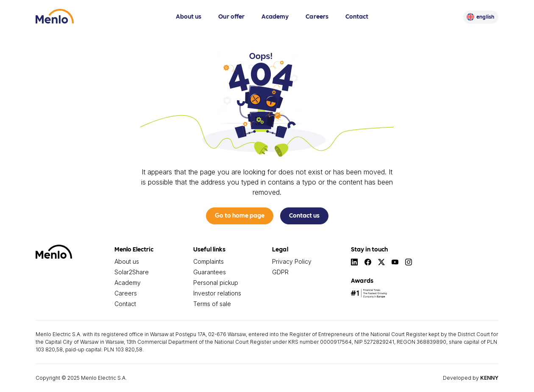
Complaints (209, 261)
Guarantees (210, 272)
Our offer (231, 16)
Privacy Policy (292, 261)
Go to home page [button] (240, 215)
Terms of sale (212, 304)
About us (189, 16)
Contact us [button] (304, 215)
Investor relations (217, 293)
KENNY (489, 378)
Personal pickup (216, 283)
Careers (317, 16)
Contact (357, 16)
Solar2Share (132, 272)
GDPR (280, 272)
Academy (275, 16)
